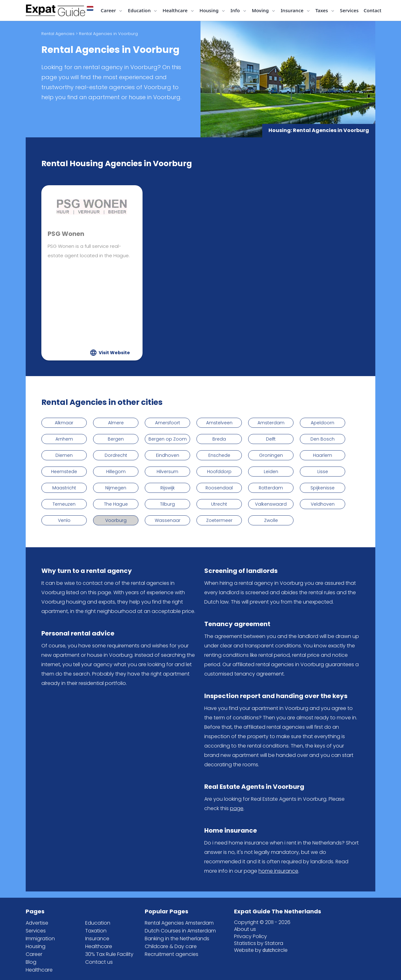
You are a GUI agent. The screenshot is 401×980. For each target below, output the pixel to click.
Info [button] (236, 10)
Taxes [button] (322, 10)
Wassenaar (168, 520)
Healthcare (39, 970)
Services (349, 10)
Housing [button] (210, 10)
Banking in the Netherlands (177, 939)
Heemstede (64, 472)
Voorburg (116, 520)
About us (245, 929)
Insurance (97, 939)
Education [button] (140, 10)
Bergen (116, 439)
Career (34, 954)
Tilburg (167, 504)
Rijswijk (168, 488)
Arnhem (64, 439)
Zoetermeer (219, 520)
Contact (373, 10)
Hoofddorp (219, 472)
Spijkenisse (323, 488)
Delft (271, 439)
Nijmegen (116, 488)
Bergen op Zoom (168, 439)
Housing (36, 946)
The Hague (116, 504)
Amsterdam (271, 423)
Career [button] (109, 10)
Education (98, 923)
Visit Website (114, 353)
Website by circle (261, 950)
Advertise (37, 923)
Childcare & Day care (171, 946)
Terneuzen (64, 504)
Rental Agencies (58, 34)
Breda (219, 439)
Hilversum (167, 472)
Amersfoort (168, 423)
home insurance (278, 871)
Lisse (323, 472)
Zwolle (271, 520)
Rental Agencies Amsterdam (179, 923)
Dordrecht (116, 455)
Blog (31, 962)
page (237, 808)
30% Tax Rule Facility (109, 954)
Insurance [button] (293, 10)
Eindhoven (168, 455)
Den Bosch (323, 439)
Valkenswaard (271, 504)
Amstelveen (219, 423)
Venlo (64, 520)
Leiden (271, 472)
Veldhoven (323, 504)
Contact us (99, 962)
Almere (116, 423)
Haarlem (323, 455)
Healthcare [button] (176, 10)
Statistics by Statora (259, 943)
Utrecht (219, 504)
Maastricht (64, 488)
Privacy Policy (250, 936)
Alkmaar (64, 423)
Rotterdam (271, 488)
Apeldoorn (323, 423)
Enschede (219, 455)
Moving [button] (261, 10)
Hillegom (116, 472)
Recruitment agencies (172, 954)
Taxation (96, 931)
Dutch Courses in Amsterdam (180, 931)
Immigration (40, 939)
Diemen (64, 455)
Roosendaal (219, 488)
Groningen (271, 455)
